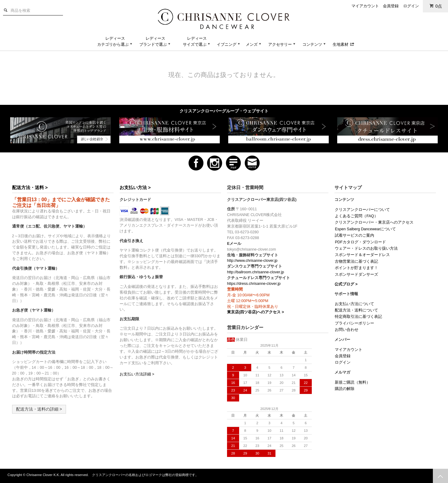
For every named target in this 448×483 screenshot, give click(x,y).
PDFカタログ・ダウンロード (360, 242)
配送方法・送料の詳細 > (39, 409)
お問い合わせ (347, 330)
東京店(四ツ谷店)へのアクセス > (255, 312)
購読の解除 (345, 389)
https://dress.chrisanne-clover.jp (254, 284)
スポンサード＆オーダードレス (362, 255)
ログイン (411, 6)
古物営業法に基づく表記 (356, 261)
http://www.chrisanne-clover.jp (252, 261)
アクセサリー (282, 44)
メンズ (254, 44)
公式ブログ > (346, 284)
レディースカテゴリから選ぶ (115, 41)
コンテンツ (315, 44)
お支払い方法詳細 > (137, 374)
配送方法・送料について (356, 310)
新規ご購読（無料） (352, 382)
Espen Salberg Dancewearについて (365, 229)
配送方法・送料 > (30, 187)
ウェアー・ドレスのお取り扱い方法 (366, 248)
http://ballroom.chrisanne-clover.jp (255, 272)
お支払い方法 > (135, 187)
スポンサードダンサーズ (356, 275)
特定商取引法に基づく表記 (358, 317)
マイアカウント (365, 6)
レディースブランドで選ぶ (155, 41)
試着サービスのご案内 (354, 235)
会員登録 (391, 6)
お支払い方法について (354, 304)
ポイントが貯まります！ (356, 268)
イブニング (229, 44)
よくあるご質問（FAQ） (356, 216)
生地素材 (344, 44)
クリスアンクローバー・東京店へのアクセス (374, 222)
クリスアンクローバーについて (362, 210)
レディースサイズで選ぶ (197, 41)
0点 (436, 6)
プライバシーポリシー (354, 323)
